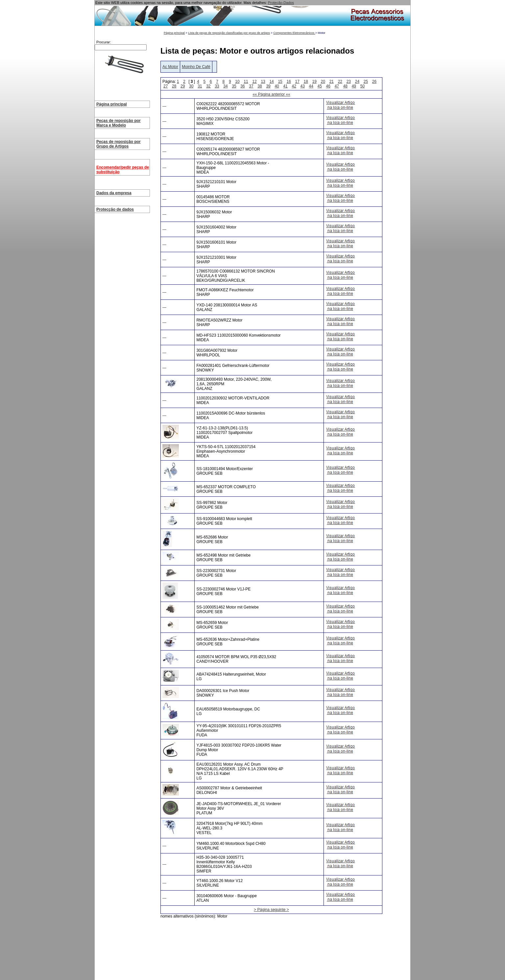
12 (254, 82)
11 (246, 82)
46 (328, 86)
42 (294, 86)
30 (191, 86)
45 (320, 86)
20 (323, 82)
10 (237, 82)
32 (208, 86)
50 (362, 86)
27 (166, 86)
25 (366, 82)
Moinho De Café (196, 67)
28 (174, 86)
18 (306, 82)
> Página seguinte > (271, 910)
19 (314, 82)
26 (374, 82)
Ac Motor (170, 67)
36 (242, 86)
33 (217, 86)
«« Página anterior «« (271, 94)
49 (354, 86)
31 (200, 86)
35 (234, 86)
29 (183, 86)
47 (337, 86)
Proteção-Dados (281, 3)
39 (268, 86)
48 (345, 86)
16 (289, 82)
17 (297, 82)
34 (225, 86)
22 (340, 82)
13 (263, 82)
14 (271, 82)
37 (251, 86)
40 (277, 86)
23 (349, 82)
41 (285, 86)
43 (303, 86)
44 (311, 86)
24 (357, 82)
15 (280, 82)
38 (260, 86)
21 (332, 82)
